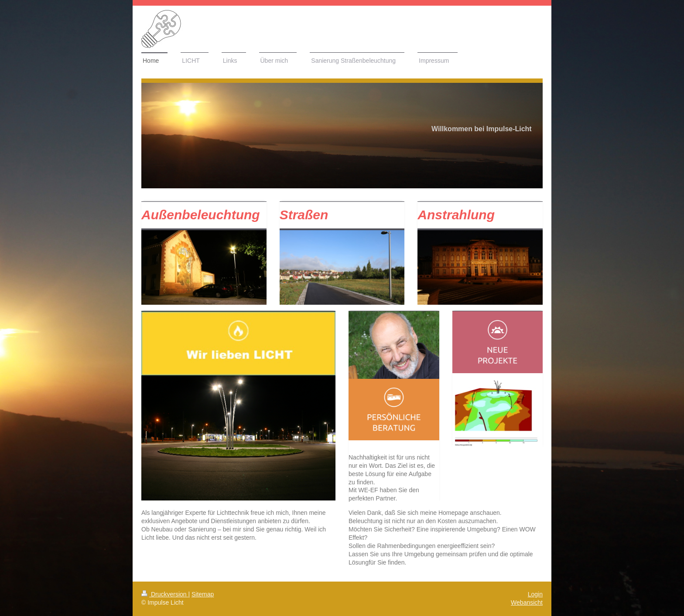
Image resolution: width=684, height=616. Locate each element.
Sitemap (203, 594)
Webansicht (527, 602)
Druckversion (165, 594)
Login (535, 594)
